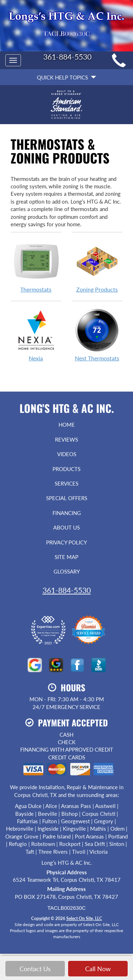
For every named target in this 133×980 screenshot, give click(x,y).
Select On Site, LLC (84, 918)
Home (67, 425)
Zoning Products (97, 266)
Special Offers (67, 498)
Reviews (66, 439)
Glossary (67, 571)
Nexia (36, 335)
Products (66, 469)
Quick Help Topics (66, 77)
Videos (67, 454)
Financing (67, 513)
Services (66, 483)
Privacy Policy (66, 542)
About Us (66, 527)
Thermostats (36, 266)
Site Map (66, 557)
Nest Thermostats (97, 335)
